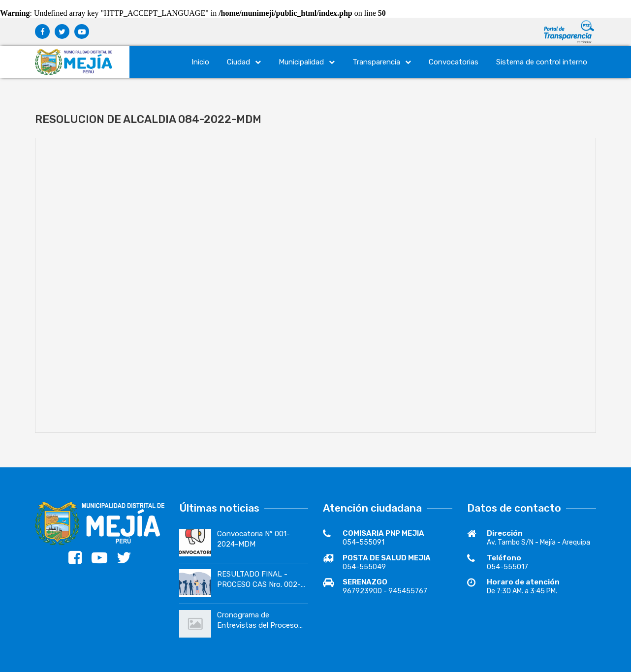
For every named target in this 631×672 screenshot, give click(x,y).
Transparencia (382, 62)
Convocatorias (454, 62)
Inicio (200, 62)
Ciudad (244, 62)
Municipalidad (307, 62)
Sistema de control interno (542, 62)
